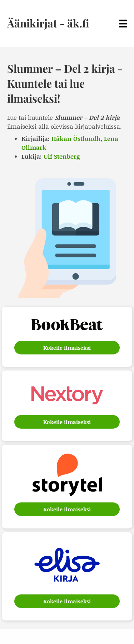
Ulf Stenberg (62, 156)
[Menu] (123, 23)
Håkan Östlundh (76, 138)
